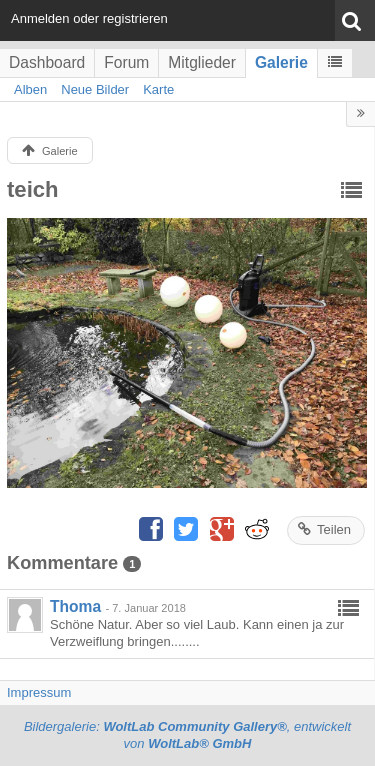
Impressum (39, 692)
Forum (126, 62)
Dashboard (47, 62)
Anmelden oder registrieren (89, 18)
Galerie (281, 62)
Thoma (75, 606)
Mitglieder (202, 62)
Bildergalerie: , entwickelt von (187, 735)
